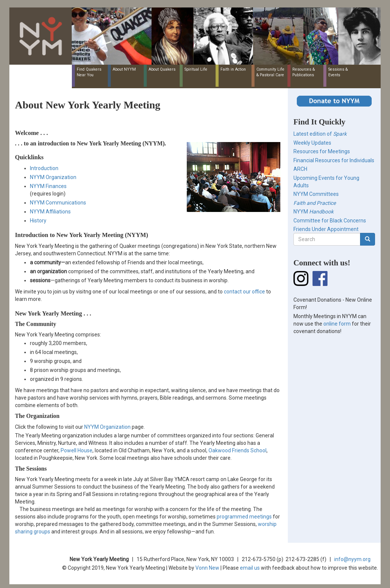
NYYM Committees (316, 194)
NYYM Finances (48, 186)
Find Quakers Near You (89, 72)
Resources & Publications (304, 72)
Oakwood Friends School (237, 450)
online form (337, 324)
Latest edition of (320, 134)
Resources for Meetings (322, 151)
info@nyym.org (352, 559)
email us (250, 568)
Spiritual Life (196, 69)
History (38, 221)
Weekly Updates (312, 143)
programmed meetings (244, 517)
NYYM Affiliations (50, 212)
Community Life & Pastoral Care (270, 72)
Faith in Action (233, 69)
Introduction (44, 168)
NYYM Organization (53, 177)
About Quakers (162, 69)
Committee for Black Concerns (330, 221)
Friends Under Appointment (326, 229)
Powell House (77, 450)
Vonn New (207, 568)
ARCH (300, 169)
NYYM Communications (58, 203)
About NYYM (124, 69)
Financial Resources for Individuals (334, 160)
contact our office (244, 292)
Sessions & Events (338, 72)
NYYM (313, 212)
